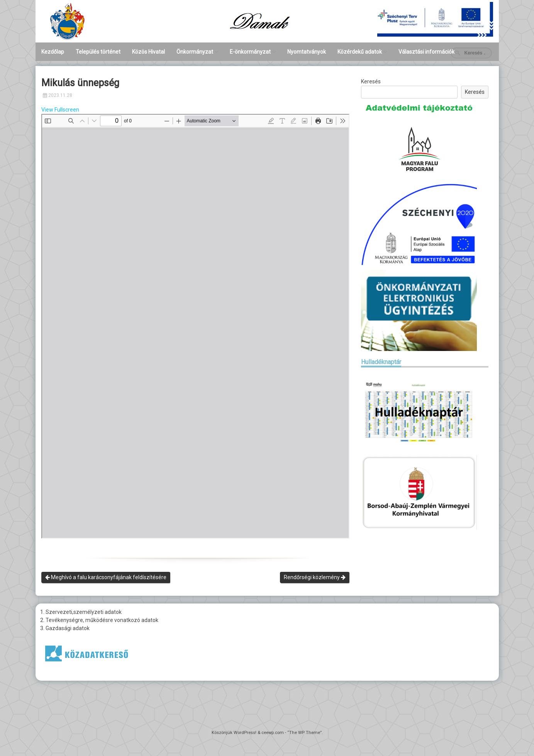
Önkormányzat (195, 52)
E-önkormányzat (250, 52)
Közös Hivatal (148, 52)
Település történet (98, 52)
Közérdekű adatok (360, 52)
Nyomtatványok (307, 52)
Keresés (371, 81)
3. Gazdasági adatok (65, 628)
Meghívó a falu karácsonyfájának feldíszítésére (106, 577)
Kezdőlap (53, 52)
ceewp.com (273, 733)
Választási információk (426, 52)
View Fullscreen (60, 110)
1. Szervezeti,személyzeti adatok (81, 612)
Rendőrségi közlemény (315, 577)
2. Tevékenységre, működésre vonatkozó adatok (99, 620)
